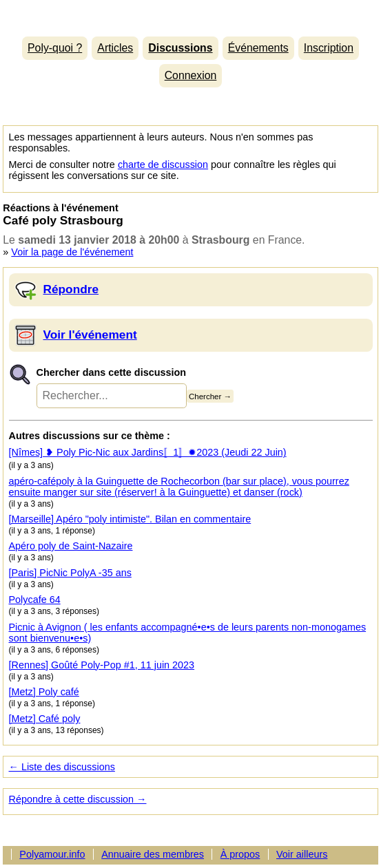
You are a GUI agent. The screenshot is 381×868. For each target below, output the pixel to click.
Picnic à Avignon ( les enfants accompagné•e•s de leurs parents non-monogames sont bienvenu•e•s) (188, 633)
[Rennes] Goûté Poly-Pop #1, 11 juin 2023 (102, 665)
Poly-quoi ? (55, 48)
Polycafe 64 (35, 600)
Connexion (191, 75)
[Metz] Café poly (45, 719)
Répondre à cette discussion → (78, 799)
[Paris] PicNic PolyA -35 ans (70, 573)
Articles (115, 48)
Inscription (329, 48)
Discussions (180, 48)
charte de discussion (163, 165)
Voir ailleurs (302, 854)
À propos (240, 854)
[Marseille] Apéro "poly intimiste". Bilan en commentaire (130, 519)
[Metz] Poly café (44, 692)
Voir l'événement (90, 335)
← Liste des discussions (62, 767)
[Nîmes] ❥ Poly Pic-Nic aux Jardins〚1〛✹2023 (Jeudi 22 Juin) (148, 452)
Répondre (71, 289)
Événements (258, 48)
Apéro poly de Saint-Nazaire (71, 546)
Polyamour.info (190, 15)
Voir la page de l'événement (72, 252)
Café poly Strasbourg (63, 220)
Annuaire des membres (153, 854)
